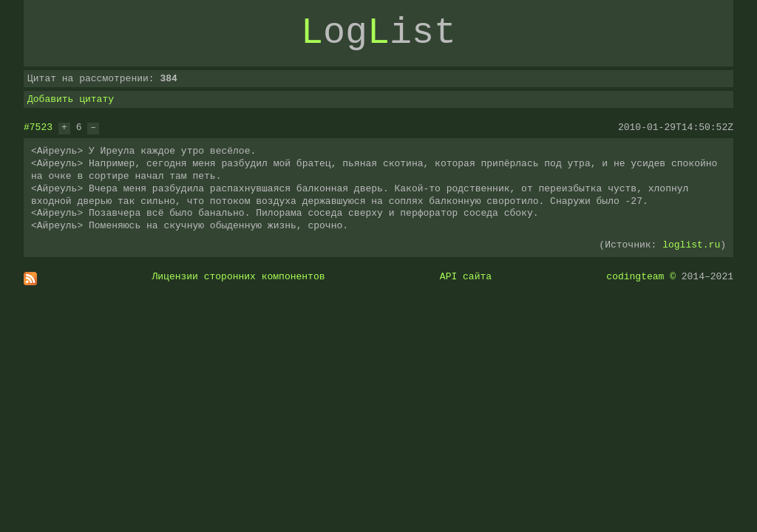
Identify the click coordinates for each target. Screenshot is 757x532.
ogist (378, 33)
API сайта (466, 276)
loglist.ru (691, 245)
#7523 (38, 127)
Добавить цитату (71, 99)
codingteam (635, 276)
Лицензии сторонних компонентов (239, 276)
